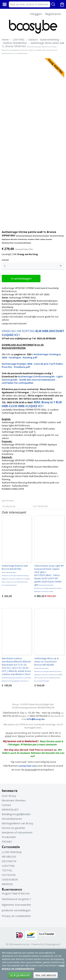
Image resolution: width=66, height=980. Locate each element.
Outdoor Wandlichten (15, 43)
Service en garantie (13, 828)
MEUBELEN (9, 857)
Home (5, 40)
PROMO (7, 842)
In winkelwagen (21, 279)
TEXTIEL (7, 870)
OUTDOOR (9, 875)
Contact (6, 805)
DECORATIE (9, 861)
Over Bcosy (9, 796)
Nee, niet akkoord (46, 975)
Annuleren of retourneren (17, 832)
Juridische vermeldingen (16, 910)
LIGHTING (18, 40)
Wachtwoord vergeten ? (16, 899)
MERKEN (7, 884)
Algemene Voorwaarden (16, 905)
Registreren (53, 14)
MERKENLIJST (10, 809)
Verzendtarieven (12, 819)
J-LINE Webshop (12, 852)
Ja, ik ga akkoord (20, 975)
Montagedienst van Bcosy (18, 823)
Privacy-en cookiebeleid (16, 916)
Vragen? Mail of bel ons (16, 893)
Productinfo (9, 837)
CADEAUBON (10, 879)
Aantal (5, 260)
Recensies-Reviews (14, 800)
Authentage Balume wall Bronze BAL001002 (16, 575)
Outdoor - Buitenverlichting (44, 40)
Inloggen (36, 14)
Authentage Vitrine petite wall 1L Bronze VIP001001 (33, 48)
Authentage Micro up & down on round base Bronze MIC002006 (49, 669)
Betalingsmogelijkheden (16, 814)
